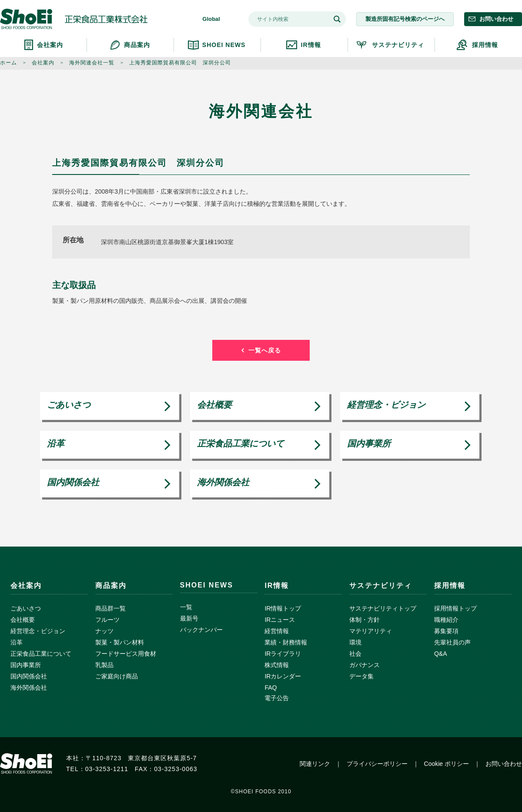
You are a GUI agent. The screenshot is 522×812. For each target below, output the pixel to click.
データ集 (361, 676)
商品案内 (137, 45)
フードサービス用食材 (126, 654)
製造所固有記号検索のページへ (405, 19)
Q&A (441, 654)
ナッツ (104, 631)
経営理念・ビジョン (386, 405)
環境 (355, 642)
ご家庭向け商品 (117, 676)
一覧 (186, 607)
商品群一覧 (110, 608)
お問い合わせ (496, 19)
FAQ (271, 688)
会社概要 (214, 405)
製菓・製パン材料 (120, 642)
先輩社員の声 (452, 642)
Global (211, 19)
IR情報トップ (283, 608)
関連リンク (315, 764)
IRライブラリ (283, 654)
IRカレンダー (283, 676)
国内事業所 (369, 443)
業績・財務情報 (286, 642)
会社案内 (50, 45)
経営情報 (277, 631)
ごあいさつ (69, 405)
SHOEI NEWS (224, 45)
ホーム (8, 63)
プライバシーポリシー (377, 764)
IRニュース (280, 620)
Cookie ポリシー (447, 764)
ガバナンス (365, 665)
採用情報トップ (455, 608)
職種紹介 (446, 620)
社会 (355, 654)
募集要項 (446, 631)
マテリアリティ (371, 631)
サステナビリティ (398, 45)
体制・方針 (365, 620)
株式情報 (277, 665)
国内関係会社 (73, 482)
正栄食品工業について (241, 443)
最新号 (189, 618)
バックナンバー (201, 630)
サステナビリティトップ (383, 608)
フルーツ (107, 620)
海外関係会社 (223, 482)
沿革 (56, 443)
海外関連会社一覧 (92, 63)
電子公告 (277, 698)
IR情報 (311, 45)
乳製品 (104, 665)
